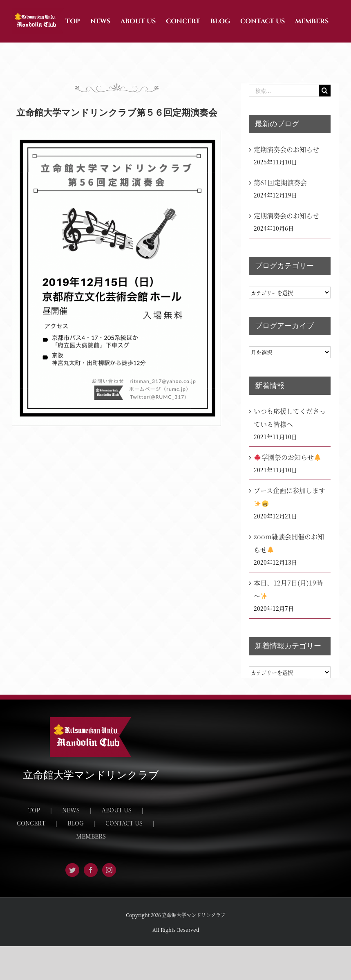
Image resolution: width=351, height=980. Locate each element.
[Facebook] (91, 870)
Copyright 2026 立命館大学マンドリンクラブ (176, 915)
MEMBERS (91, 836)
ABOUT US (117, 810)
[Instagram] (109, 870)
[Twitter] (72, 870)
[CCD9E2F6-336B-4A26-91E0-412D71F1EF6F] (117, 278)
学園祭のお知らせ (287, 457)
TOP (34, 810)
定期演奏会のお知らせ (286, 149)
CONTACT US (124, 823)
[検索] (325, 91)
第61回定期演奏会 (280, 183)
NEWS (71, 810)
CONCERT (31, 823)
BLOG (75, 823)
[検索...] (284, 91)
